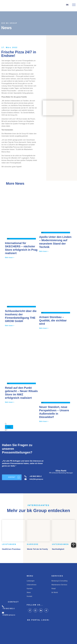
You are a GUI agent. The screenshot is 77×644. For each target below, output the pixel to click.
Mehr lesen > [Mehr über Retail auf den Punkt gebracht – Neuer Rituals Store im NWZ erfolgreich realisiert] (10, 402)
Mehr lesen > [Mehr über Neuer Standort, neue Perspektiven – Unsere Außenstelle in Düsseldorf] (44, 421)
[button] (9, 427)
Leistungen (31, 581)
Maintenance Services (59, 585)
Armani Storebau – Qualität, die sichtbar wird (53, 320)
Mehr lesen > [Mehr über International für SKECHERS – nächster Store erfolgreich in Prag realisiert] (10, 258)
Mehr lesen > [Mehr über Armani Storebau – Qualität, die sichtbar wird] (44, 328)
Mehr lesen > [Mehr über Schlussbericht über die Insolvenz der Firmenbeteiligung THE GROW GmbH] (10, 326)
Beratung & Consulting (59, 581)
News (29, 592)
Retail (54, 589)
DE (68, 5)
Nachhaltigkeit (58, 549)
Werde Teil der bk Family (37, 549)
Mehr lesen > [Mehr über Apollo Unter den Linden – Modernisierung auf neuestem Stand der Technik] (44, 251)
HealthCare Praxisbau (11, 549)
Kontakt (29, 596)
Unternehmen (32, 585)
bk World (55, 592)
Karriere (30, 589)
